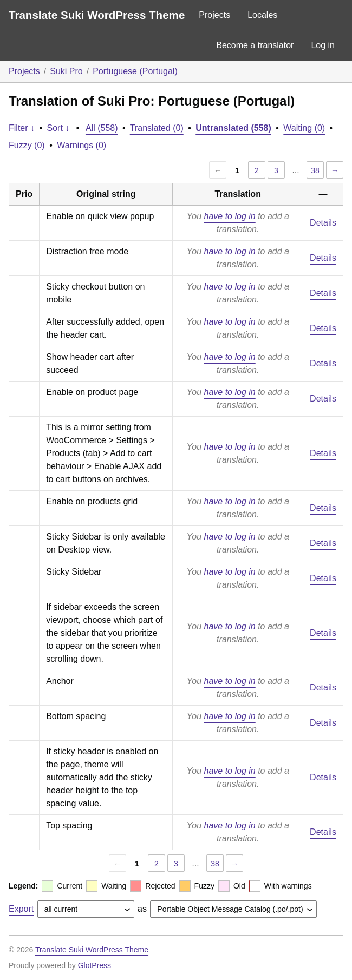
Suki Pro (66, 71)
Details (323, 223)
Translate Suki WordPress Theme (97, 15)
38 (315, 170)
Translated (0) (157, 128)
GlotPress (94, 965)
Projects (214, 15)
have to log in (230, 216)
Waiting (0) (304, 128)
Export (21, 909)
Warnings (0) (82, 145)
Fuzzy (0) (27, 145)
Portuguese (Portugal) (135, 71)
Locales (262, 15)
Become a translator (255, 45)
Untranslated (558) (233, 128)
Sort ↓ (58, 128)
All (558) (102, 128)
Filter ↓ (22, 128)
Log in (323, 45)
